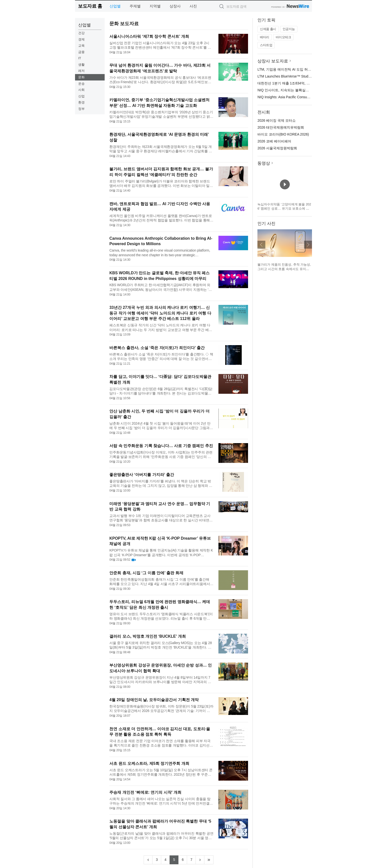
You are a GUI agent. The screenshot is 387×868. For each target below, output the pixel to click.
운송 (81, 84)
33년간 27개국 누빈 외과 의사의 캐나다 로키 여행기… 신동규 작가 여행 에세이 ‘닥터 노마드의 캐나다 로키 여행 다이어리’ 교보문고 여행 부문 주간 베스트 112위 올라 (160, 313)
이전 (261, 245)
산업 (81, 96)
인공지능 (289, 29)
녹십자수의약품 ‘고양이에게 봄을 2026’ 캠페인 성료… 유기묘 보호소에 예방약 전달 (284, 209)
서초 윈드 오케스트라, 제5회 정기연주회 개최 (149, 763)
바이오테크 (283, 37)
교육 (81, 46)
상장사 (175, 6)
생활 (81, 65)
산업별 (115, 6)
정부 (81, 109)
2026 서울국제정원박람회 (277, 148)
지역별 (155, 6)
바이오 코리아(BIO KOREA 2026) (283, 134)
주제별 (135, 6)
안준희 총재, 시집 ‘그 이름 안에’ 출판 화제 (146, 573)
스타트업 (266, 45)
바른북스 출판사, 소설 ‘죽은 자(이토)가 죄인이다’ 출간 (157, 348)
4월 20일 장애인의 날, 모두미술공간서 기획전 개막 (154, 700)
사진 (193, 6)
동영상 (264, 163)
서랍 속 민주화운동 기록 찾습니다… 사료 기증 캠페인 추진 (161, 446)
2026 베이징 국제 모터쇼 (277, 120)
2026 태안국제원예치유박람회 (281, 127)
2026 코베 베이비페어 (274, 141)
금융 (81, 52)
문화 (81, 77)
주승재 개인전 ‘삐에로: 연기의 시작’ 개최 (145, 792)
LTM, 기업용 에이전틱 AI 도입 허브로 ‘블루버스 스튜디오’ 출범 (305, 69)
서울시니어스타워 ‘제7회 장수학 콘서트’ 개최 (149, 36)
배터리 (265, 37)
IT (80, 58)
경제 (81, 39)
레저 (81, 71)
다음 (308, 245)
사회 (81, 90)
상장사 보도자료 (273, 61)
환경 (81, 102)
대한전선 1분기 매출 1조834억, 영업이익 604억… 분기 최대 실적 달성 (311, 83)
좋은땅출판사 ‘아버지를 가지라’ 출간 (142, 475)
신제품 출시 (268, 29)
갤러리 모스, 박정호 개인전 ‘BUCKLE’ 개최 (147, 636)
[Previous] (148, 860)
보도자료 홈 (90, 6)
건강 (81, 33)
